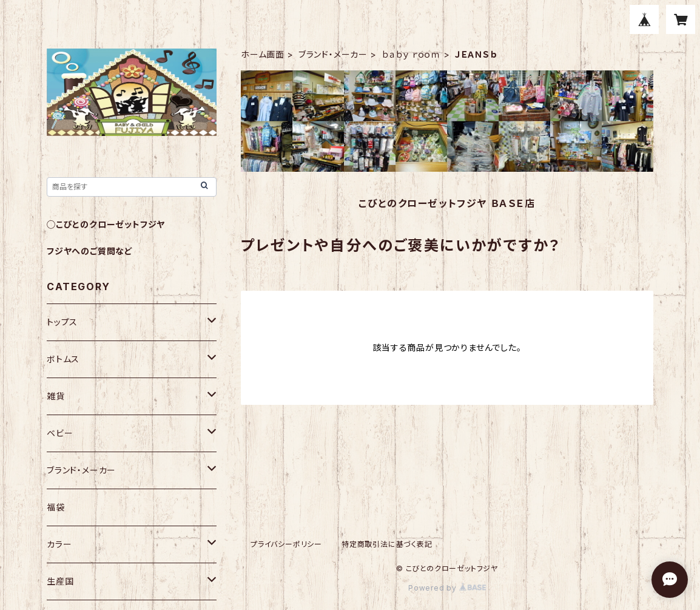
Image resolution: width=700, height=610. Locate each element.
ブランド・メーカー (333, 54)
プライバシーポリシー (286, 544)
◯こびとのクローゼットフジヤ (106, 224)
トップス (62, 322)
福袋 (56, 507)
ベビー (60, 433)
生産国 (60, 581)
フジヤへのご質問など (90, 251)
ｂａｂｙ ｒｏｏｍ (411, 54)
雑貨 (56, 396)
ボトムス (63, 359)
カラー (59, 544)
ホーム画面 (263, 54)
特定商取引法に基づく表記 (387, 544)
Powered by (447, 588)
